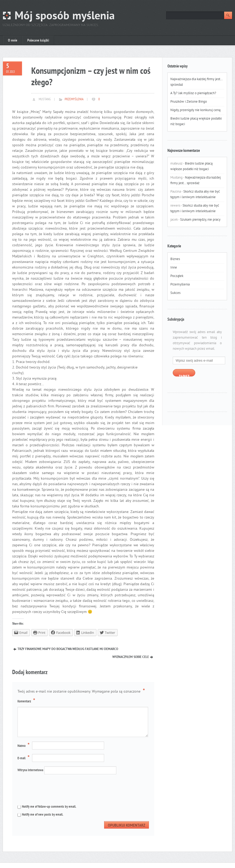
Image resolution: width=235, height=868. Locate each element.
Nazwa (24, 746)
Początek (177, 276)
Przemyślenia (74, 99)
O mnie (13, 41)
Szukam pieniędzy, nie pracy (200, 220)
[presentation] (53, 789)
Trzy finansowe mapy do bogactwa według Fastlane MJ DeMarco (68, 649)
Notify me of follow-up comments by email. (49, 807)
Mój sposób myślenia (65, 17)
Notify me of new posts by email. (43, 815)
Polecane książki (38, 41)
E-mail (24, 758)
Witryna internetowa (30, 770)
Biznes (175, 259)
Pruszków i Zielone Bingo (189, 102)
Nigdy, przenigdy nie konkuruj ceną (195, 110)
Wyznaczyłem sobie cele (131, 657)
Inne (174, 268)
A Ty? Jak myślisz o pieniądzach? (193, 93)
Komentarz (27, 701)
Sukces (175, 293)
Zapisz (184, 375)
